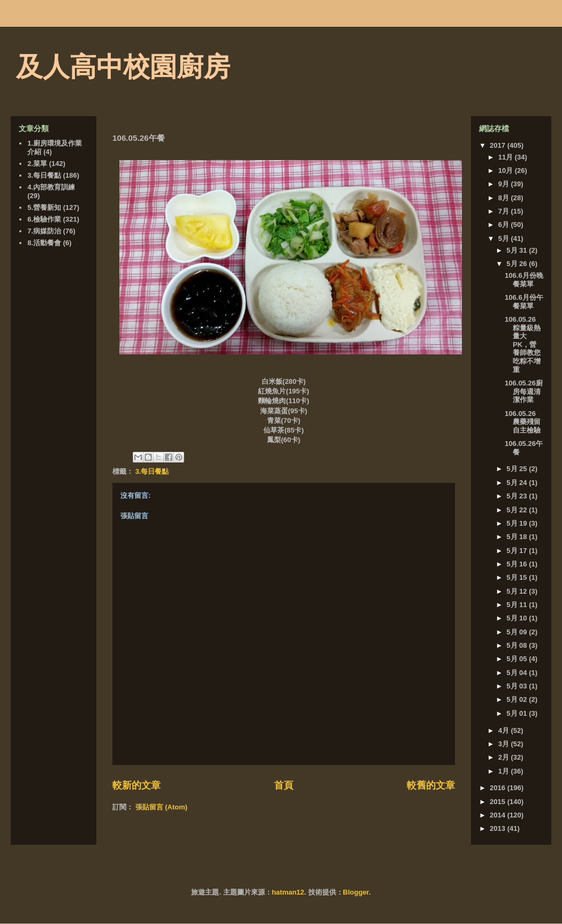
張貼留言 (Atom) (162, 807)
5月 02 (518, 699)
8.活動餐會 (44, 243)
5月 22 (518, 510)
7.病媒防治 (44, 231)
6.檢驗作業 (44, 219)
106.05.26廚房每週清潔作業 (524, 391)
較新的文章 (136, 785)
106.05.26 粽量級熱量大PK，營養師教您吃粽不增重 (523, 344)
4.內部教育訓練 (51, 187)
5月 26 (518, 264)
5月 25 (518, 469)
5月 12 (518, 591)
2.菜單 (37, 164)
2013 (499, 828)
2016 (499, 788)
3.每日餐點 (152, 471)
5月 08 (518, 645)
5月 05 (518, 659)
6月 (505, 225)
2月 (505, 757)
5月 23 (518, 496)
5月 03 (518, 686)
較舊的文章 (431, 785)
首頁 (284, 785)
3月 (505, 744)
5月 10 (518, 618)
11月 (507, 157)
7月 (505, 211)
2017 (499, 145)
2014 (499, 815)
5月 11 (518, 605)
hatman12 (288, 892)
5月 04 (518, 673)
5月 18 (518, 537)
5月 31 (518, 250)
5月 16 (518, 564)
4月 (505, 730)
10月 (507, 171)
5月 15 (518, 577)
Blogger (356, 892)
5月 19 (518, 523)
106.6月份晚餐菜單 (524, 280)
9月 (505, 184)
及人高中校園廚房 (123, 67)
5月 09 (518, 632)
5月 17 (518, 551)
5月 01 (518, 713)
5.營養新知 (44, 207)
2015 (499, 802)
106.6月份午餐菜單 (524, 302)
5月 (505, 238)
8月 (505, 198)
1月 (505, 771)
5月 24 (518, 483)
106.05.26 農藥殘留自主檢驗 (523, 422)
